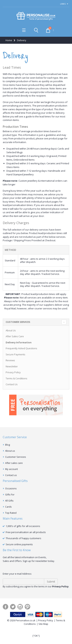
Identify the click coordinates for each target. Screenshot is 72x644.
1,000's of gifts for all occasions (23, 526)
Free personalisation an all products (26, 532)
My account (11, 469)
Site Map (43, 624)
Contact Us (12, 384)
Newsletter (12, 366)
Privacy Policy (13, 372)
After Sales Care (15, 336)
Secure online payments (19, 544)
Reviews (10, 360)
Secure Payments (15, 354)
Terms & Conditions (16, 378)
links (63, 4)
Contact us (11, 475)
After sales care (14, 463)
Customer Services (16, 457)
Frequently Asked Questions (21, 348)
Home (9, 40)
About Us (11, 330)
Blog (8, 445)
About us (10, 451)
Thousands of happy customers (23, 538)
